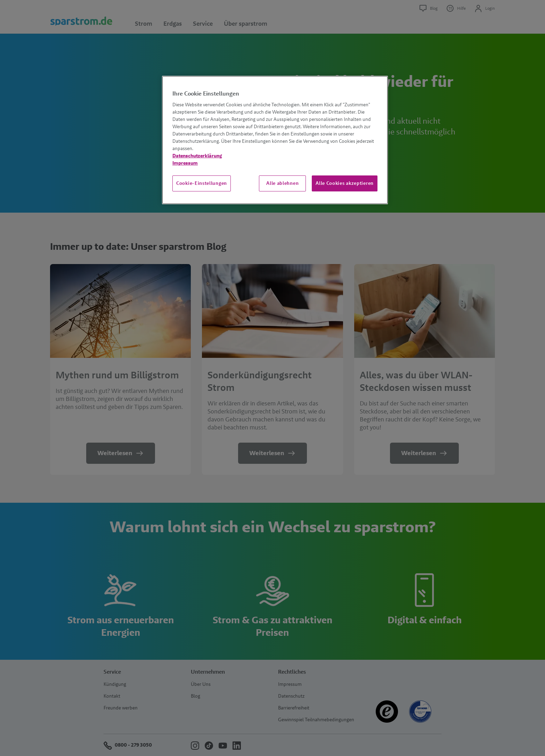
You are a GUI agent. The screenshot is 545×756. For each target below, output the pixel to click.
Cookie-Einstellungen (202, 183)
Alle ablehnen (282, 183)
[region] (275, 140)
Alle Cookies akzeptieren (345, 183)
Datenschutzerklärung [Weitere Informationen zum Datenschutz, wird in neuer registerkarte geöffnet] (197, 156)
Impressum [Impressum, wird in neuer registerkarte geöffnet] (185, 163)
